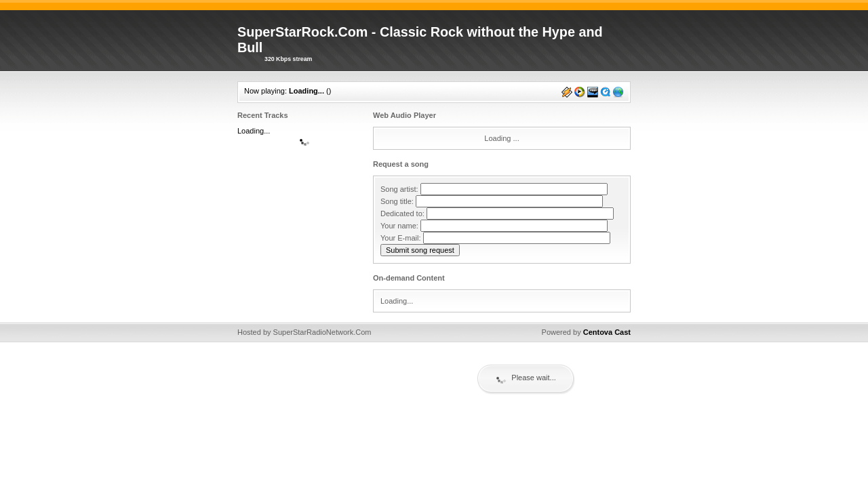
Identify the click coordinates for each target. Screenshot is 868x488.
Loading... (307, 91)
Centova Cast (607, 332)
